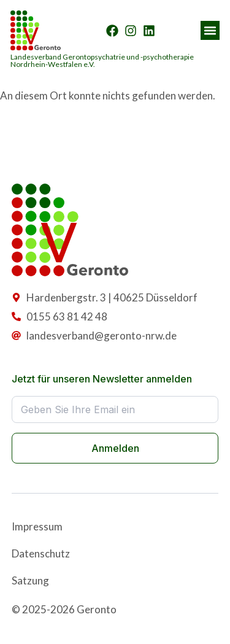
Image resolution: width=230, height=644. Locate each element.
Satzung (30, 580)
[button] (210, 31)
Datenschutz (41, 553)
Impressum (37, 526)
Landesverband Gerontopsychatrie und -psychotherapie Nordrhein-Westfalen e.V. (102, 60)
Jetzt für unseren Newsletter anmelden (102, 379)
